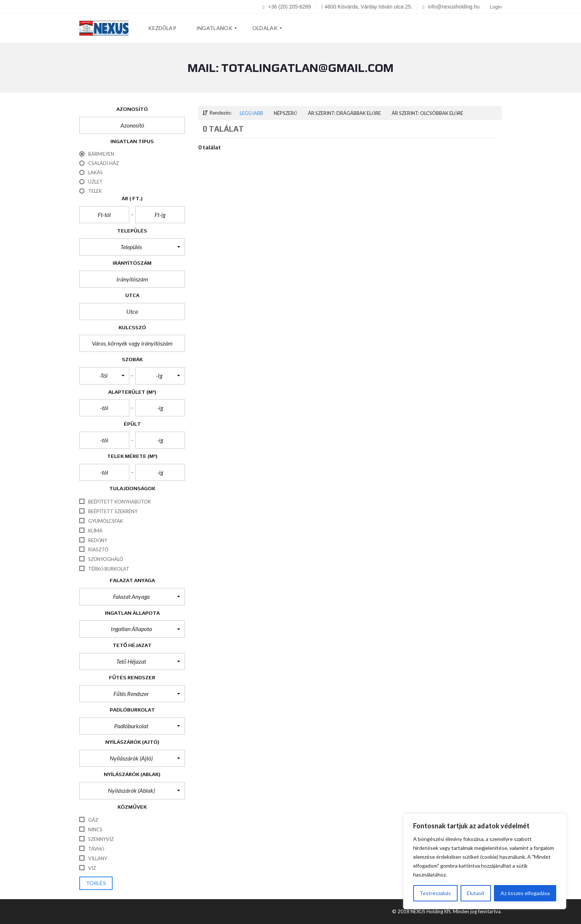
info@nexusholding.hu (451, 7)
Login (496, 7)
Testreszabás (435, 893)
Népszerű (285, 113)
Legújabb (251, 113)
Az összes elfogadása (525, 893)
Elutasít (476, 893)
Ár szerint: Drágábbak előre (344, 113)
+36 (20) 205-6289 (287, 7)
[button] (132, 247)
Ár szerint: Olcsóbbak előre (427, 113)
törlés (96, 883)
